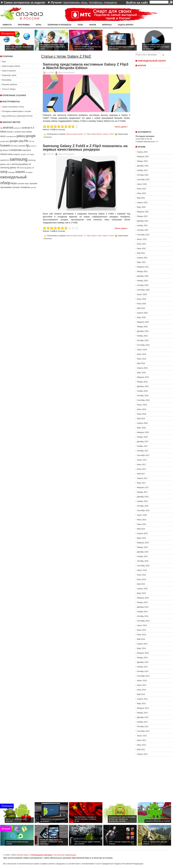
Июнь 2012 (142, 745)
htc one (32, 141)
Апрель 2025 (142, 152)
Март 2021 (141, 262)
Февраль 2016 (143, 543)
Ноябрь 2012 (142, 722)
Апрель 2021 (142, 258)
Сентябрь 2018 (143, 400)
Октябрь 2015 (143, 561)
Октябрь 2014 (143, 616)
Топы (80, 25)
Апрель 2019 (142, 368)
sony (4, 172)
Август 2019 (142, 350)
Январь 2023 (142, 161)
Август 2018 (142, 405)
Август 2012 (142, 736)
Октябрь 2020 (143, 285)
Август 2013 (142, 681)
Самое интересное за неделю (24, 2)
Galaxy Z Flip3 (108, 134)
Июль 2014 (142, 630)
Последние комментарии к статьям (16, 111)
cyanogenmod (11, 136)
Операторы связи (9, 75)
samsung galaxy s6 (27, 168)
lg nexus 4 (33, 146)
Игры (39, 25)
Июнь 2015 (142, 579)
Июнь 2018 (142, 414)
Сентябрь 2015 (143, 566)
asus (3, 136)
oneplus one (25, 154)
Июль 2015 (142, 575)
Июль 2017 (142, 465)
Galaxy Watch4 (96, 134)
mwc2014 (26, 150)
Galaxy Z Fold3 (108, 235)
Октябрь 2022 (143, 175)
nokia (10, 154)
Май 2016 (141, 529)
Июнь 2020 (142, 304)
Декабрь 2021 (143, 221)
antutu (29, 132)
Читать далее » (121, 127)
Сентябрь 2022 (143, 180)
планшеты (110, 2)
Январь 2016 (142, 547)
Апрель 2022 (142, 203)
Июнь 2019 (142, 359)
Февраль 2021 (143, 267)
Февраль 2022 (143, 212)
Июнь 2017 (142, 469)
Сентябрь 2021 (143, 235)
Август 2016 (142, 515)
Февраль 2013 (143, 708)
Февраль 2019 (143, 377)
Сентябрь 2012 (143, 731)
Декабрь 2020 (143, 276)
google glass (5, 141)
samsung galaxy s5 (10, 168)
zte (26, 172)
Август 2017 (142, 460)
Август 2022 (142, 184)
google (31, 136)
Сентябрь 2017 (143, 455)
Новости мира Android (11, 66)
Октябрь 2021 (143, 230)
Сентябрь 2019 (143, 345)
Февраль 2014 (143, 653)
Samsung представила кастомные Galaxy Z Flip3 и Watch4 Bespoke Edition (86, 66)
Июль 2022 (142, 189)
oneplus (16, 154)
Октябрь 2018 (143, 396)
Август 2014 (142, 625)
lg (27, 145)
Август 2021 (142, 239)
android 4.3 (18, 128)
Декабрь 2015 (143, 552)
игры (84, 2)
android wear (20, 132)
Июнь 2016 (142, 524)
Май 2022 (141, 198)
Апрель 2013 (142, 699)
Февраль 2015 (143, 598)
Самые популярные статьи (13, 107)
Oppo (32, 154)
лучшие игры (23, 183)
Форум (93, 25)
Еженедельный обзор (152, 61)
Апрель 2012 (142, 754)
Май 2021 (141, 253)
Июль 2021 (142, 244)
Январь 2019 (142, 382)
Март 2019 (141, 373)
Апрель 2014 (142, 644)
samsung (19, 159)
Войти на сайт (137, 2)
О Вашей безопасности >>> (147, 142)
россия (34, 187)
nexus (4, 154)
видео (30, 172)
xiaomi (20, 172)
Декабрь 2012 (143, 717)
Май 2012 (141, 750)
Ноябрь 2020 (142, 281)
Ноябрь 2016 (142, 501)
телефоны (95, 2)
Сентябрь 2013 (143, 676)
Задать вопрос (126, 25)
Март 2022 (141, 207)
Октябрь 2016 (143, 506)
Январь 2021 (142, 271)
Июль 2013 (142, 685)
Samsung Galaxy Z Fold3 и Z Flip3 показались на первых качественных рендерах (85, 148)
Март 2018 (141, 428)
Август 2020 (142, 294)
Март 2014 (141, 648)
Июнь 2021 (142, 249)
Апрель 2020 (142, 313)
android (8, 127)
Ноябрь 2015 (142, 556)
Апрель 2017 (142, 478)
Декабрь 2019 (143, 331)
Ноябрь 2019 (142, 336)
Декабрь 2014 (143, 607)
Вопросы (107, 25)
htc (26, 141)
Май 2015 (141, 584)
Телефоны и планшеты (59, 25)
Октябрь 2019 (143, 340)
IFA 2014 (14, 146)
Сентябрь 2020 (143, 290)
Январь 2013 (142, 713)
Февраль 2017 (143, 488)
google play (17, 141)
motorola (16, 150)
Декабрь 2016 (143, 497)
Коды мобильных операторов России (17, 116)
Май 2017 (141, 474)
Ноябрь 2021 (142, 226)
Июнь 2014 (142, 635)
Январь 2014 (142, 658)
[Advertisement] (153, 98)
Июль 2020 (142, 299)
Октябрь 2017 (143, 451)
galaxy (21, 136)
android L (10, 132)
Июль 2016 (142, 520)
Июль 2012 (142, 740)
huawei (5, 145)
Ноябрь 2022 (142, 170)
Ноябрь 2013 (142, 667)
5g (1, 128)
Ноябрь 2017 (142, 446)
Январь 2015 (142, 602)
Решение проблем (9, 85)
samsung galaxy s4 (21, 164)
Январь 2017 (142, 492)
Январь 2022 (142, 216)
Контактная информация (65, 855)
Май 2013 (141, 694)
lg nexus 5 (5, 150)
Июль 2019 (142, 354)
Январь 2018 (142, 437)
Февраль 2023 (143, 157)
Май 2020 (141, 308)
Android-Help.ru (23, 855)
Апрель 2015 (142, 589)
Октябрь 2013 (143, 671)
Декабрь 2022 (143, 166)
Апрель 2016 (142, 533)
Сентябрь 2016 (143, 511)
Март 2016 (141, 538)
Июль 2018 (142, 409)
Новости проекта (9, 71)
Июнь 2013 (142, 690)
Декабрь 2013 (143, 662)
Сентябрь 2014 (143, 621)
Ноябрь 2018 (142, 391)
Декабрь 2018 (143, 386)
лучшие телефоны (21, 187)
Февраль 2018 (143, 432)
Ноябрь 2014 (142, 612)
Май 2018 (141, 419)
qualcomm (5, 160)
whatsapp (11, 172)
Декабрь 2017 (143, 442)
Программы (24, 25)
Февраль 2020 (143, 322)
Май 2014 (141, 639)
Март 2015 (141, 593)
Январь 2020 (142, 327)
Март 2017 (141, 483)
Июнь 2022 (142, 193)
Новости (7, 25)
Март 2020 (141, 317)
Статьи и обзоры (9, 89)
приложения (71, 2)
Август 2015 (142, 570)
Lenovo (22, 146)
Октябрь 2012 (143, 727)
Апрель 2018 (142, 423)
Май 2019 (141, 363)
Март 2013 (141, 704)
